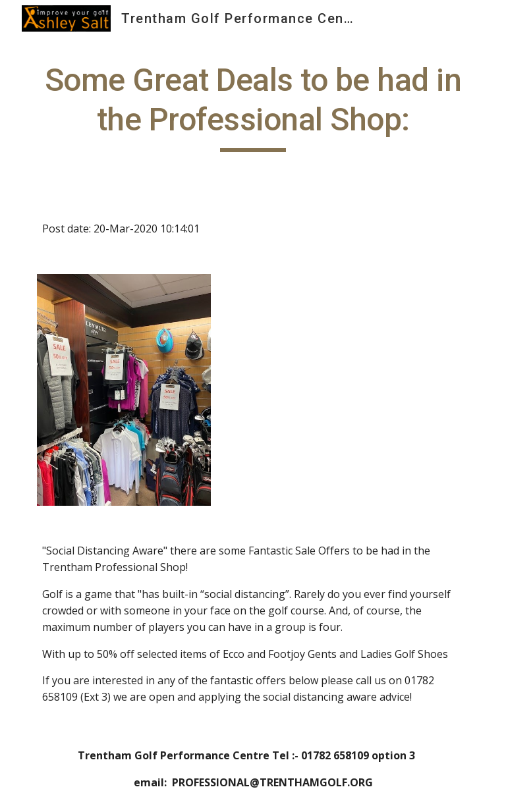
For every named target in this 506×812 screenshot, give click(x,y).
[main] (253, 106)
